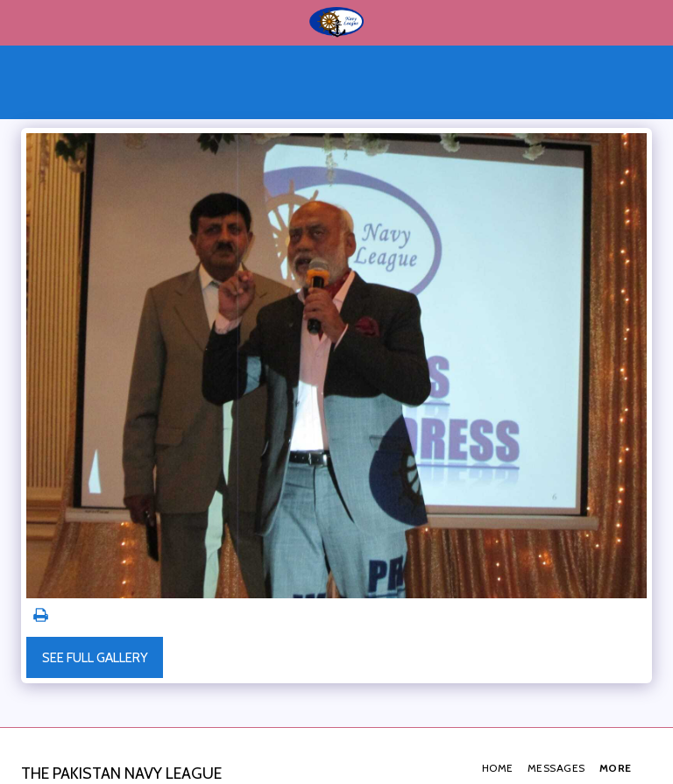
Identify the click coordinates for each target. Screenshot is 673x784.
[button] (19, 22)
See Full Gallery (95, 658)
